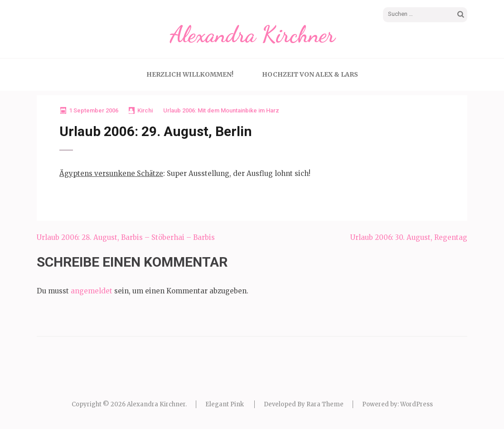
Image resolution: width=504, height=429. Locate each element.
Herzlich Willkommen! (190, 74)
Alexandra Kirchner (252, 34)
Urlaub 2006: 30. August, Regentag (409, 237)
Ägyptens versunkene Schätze (111, 173)
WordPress (417, 404)
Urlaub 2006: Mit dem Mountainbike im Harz (221, 110)
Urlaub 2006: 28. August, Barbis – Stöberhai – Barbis (126, 237)
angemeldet (92, 291)
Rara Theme (325, 404)
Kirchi (145, 110)
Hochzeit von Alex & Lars (310, 74)
